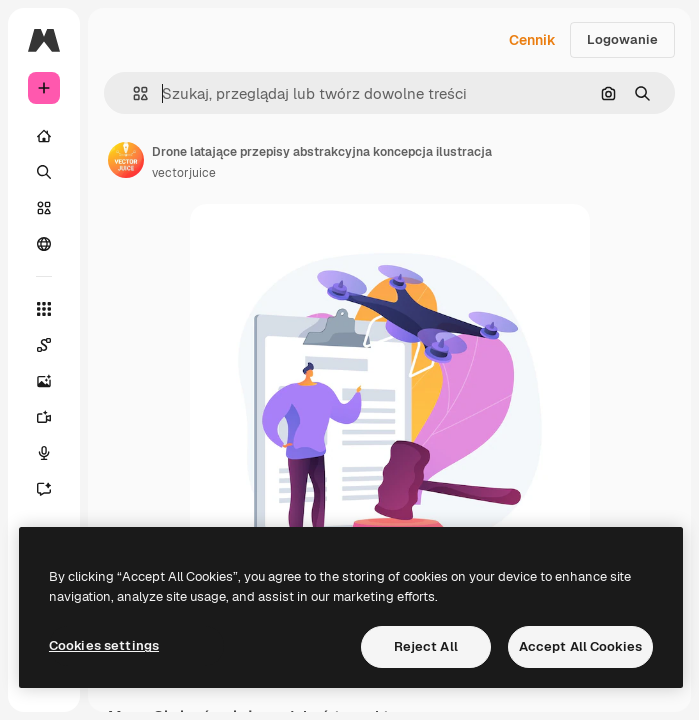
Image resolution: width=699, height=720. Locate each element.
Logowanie (622, 39)
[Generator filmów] (44, 417)
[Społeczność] (44, 244)
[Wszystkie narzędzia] (44, 309)
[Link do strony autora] (126, 160)
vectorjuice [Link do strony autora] (184, 173)
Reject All (426, 646)
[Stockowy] (44, 208)
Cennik (532, 40)
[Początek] (44, 136)
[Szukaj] (44, 172)
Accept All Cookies (580, 646)
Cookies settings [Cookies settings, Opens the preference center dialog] (104, 645)
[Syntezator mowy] (44, 453)
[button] (132, 93)
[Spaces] (44, 345)
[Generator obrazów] (44, 381)
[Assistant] (44, 489)
